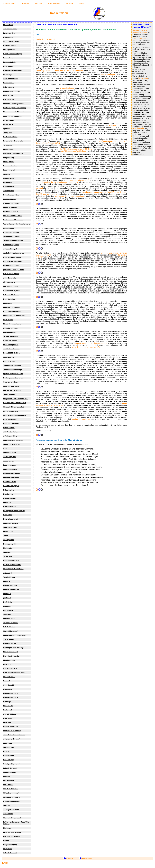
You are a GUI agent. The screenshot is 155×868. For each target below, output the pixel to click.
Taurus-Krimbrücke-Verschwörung (17, 224)
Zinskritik (7, 805)
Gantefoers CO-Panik (12, 291)
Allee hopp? (8, 718)
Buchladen (25, 3)
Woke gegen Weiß (10, 469)
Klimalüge (7, 702)
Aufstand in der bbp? (11, 739)
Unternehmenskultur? (12, 561)
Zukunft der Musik (10, 768)
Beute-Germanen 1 (10, 693)
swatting (7, 174)
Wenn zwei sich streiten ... (13, 569)
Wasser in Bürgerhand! (12, 818)
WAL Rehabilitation (11, 789)
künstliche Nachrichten (12, 324)
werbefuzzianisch (10, 668)
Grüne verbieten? (10, 340)
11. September (9, 540)
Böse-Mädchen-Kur (11, 211)
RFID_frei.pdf (8, 760)
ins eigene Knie (9, 33)
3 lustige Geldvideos (11, 810)
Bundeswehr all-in (10, 166)
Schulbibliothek (9, 627)
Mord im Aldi (8, 320)
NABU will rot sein (10, 137)
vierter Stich (8, 124)
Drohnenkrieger (9, 361)
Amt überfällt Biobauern (13, 261)
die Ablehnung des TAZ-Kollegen (74, 151)
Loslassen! (7, 710)
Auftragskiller (9, 191)
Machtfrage (8, 75)
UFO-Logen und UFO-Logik (14, 648)
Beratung (69, 3)
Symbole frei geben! (11, 203)
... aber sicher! (9, 639)
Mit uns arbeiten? (54, 3)
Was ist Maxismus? (11, 631)
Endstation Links (10, 332)
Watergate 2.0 (9, 357)
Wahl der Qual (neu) (11, 386)
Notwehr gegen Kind (11, 195)
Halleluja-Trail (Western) (13, 70)
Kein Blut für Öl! (9, 644)
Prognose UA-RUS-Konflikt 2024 (16, 399)
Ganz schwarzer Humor (12, 257)
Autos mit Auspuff (10, 249)
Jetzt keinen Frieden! (11, 349)
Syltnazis (7, 129)
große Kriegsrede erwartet (13, 253)
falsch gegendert (10, 465)
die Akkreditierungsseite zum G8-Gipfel (76, 149)
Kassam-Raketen (10, 507)
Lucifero (6, 581)
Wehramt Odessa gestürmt (14, 104)
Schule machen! (9, 772)
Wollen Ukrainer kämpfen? (14, 440)
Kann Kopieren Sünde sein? (14, 673)
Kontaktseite (143, 78)
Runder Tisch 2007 (10, 727)
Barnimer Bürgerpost (11, 836)
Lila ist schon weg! (11, 652)
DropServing (8, 494)
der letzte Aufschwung (12, 731)
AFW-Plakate (8, 814)
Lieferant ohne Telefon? (12, 832)
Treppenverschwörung (12, 365)
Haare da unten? (10, 46)
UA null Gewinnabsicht (12, 311)
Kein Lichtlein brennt (11, 585)
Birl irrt (6, 751)
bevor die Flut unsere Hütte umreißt (86, 347)
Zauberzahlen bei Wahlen (13, 241)
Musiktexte (7, 548)
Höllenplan (7, 182)
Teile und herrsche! (11, 623)
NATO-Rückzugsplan (11, 486)
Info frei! (6, 681)
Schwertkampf (9, 87)
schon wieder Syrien (11, 41)
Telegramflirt (8, 145)
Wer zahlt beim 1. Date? (12, 216)
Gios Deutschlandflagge (13, 54)
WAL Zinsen (8, 785)
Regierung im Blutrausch (13, 220)
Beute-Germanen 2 (10, 698)
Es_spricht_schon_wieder (13, 141)
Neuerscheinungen (9, 3)
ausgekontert (8, 461)
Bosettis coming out (11, 265)
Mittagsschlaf (8, 228)
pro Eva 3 (7, 598)
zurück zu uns (9, 120)
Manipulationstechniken (81, 419)
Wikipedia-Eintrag (67, 88)
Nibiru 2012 (8, 515)
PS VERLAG (8, 25)
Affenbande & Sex (10, 436)
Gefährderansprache (11, 232)
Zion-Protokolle (9, 660)
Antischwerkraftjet (10, 328)
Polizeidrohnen (9, 490)
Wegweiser (7, 849)
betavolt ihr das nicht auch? (14, 316)
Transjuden (8, 133)
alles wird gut (8, 178)
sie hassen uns (9, 282)
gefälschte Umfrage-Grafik (13, 270)
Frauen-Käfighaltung (11, 477)
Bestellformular (138, 128)
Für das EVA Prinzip (11, 590)
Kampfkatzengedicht (11, 245)
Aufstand (39, 188)
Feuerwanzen (8, 83)
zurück (5, 863)
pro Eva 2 (7, 594)
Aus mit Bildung (9, 714)
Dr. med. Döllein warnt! (12, 565)
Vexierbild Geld (9, 747)
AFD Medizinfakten (11, 432)
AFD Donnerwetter (10, 79)
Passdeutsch (8, 95)
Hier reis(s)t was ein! (11, 656)
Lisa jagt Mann (9, 50)
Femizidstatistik (9, 62)
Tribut (5, 536)
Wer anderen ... (9, 677)
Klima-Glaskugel (10, 498)
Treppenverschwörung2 (12, 370)
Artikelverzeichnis (10, 29)
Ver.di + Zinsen (9, 577)
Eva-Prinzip (113, 126)
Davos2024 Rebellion (11, 353)
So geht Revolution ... (12, 336)
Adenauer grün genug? (12, 473)
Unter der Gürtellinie (11, 423)
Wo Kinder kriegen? (11, 523)
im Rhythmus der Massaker (14, 511)
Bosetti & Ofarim (10, 482)
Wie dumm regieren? (11, 286)
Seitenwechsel (9, 428)
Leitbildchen (8, 531)
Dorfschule (7, 602)
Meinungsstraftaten (11, 411)
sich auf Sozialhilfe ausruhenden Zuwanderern (60, 182)
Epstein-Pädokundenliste (13, 374)
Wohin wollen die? (10, 207)
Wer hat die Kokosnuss (12, 390)
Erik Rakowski (9, 780)
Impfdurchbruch (9, 199)
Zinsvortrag (8, 743)
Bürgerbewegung (10, 845)
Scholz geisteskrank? (12, 444)
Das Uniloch (8, 610)
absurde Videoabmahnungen (14, 415)
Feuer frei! (7, 722)
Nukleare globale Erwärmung (14, 108)
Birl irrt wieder (9, 756)
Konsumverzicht (10, 544)
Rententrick (8, 689)
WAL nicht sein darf (11, 793)
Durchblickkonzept (11, 519)
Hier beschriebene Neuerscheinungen (140, 31)
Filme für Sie (8, 706)
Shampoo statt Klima (11, 236)
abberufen (7, 615)
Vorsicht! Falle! (9, 619)
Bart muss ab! (9, 99)
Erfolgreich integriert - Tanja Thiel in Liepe (16, 823)
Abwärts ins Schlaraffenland (14, 735)
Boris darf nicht (9, 299)
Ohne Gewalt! (9, 685)
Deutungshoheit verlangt (13, 378)
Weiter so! (7, 502)
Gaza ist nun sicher (11, 382)
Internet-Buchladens (140, 38)
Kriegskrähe (8, 66)
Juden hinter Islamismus (13, 116)
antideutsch (8, 573)
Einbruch (7, 776)
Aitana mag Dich (10, 457)
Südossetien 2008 (10, 527)
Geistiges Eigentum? (11, 764)
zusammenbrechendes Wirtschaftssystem (91, 343)
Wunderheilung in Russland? (14, 635)
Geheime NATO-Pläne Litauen (15, 403)
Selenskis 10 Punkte (11, 295)
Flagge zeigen (9, 149)
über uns (39, 3)
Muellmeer (7, 828)
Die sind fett (8, 37)
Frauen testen (9, 58)
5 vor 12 (6, 448)
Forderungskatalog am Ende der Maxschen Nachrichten (59, 71)
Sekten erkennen (10, 453)
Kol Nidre (7, 664)
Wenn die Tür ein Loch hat (13, 407)
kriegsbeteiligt (9, 158)
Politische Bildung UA (12, 91)
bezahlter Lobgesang (11, 307)
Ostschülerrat (9, 187)
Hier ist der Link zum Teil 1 (46, 39)
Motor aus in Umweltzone (13, 153)
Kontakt (82, 3)
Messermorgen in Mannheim (14, 112)
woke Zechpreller (10, 278)
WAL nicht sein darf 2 (12, 797)
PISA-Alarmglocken (11, 345)
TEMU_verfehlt (9, 394)
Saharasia (7, 552)
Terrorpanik (8, 556)
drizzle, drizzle (9, 162)
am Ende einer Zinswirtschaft (77, 180)
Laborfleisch (8, 303)
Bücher (6, 841)
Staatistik (7, 606)
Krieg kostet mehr (10, 419)
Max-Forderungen (108, 75)
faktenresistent (9, 170)
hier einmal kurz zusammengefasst (69, 196)
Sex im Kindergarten (11, 274)
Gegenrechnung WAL (12, 801)
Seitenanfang (86, 858)
